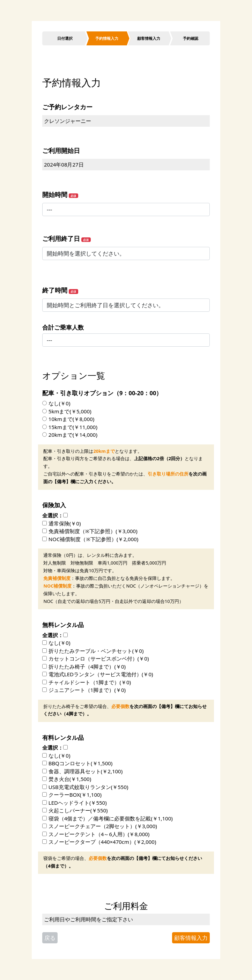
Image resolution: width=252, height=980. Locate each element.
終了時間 (55, 290)
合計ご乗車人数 (63, 327)
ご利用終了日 (61, 238)
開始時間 (55, 194)
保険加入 (54, 505)
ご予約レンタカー (67, 107)
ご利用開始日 (61, 150)
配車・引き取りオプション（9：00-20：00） (102, 393)
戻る (50, 938)
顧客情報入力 (191, 938)
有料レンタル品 (63, 738)
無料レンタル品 (63, 625)
